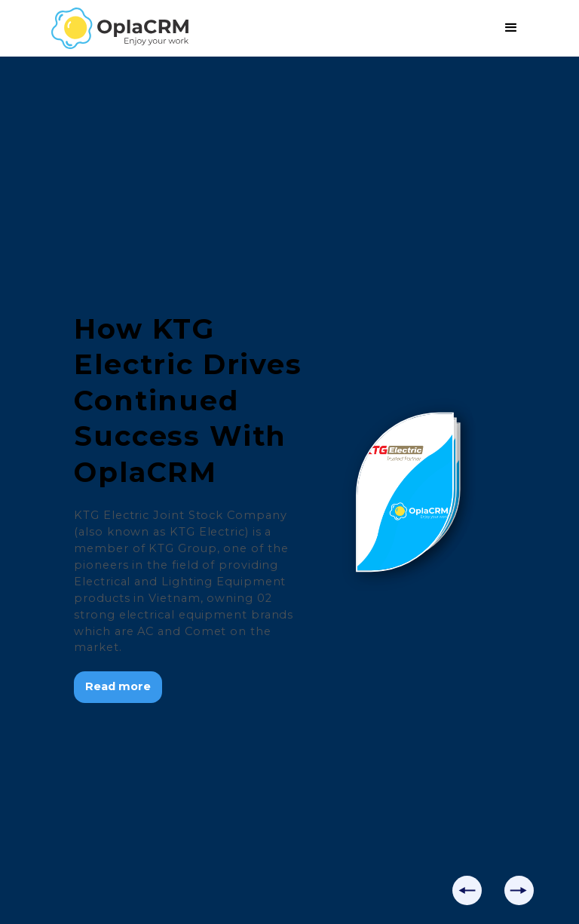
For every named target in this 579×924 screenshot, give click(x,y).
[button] (511, 28)
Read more (118, 686)
